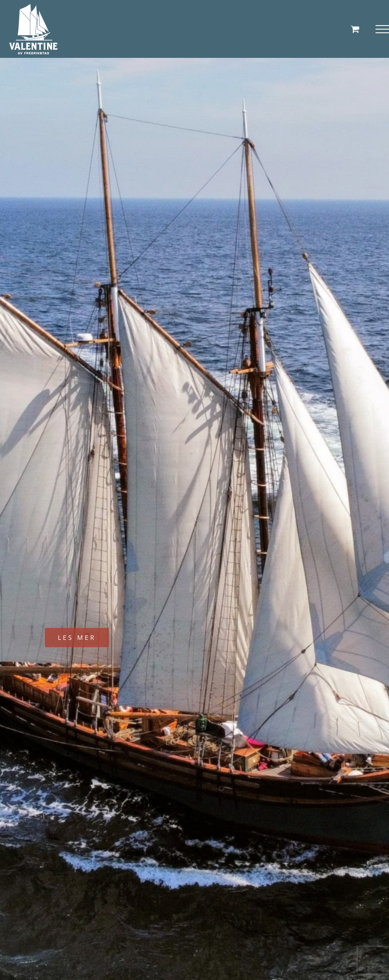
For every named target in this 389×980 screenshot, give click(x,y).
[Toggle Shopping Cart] (355, 29)
